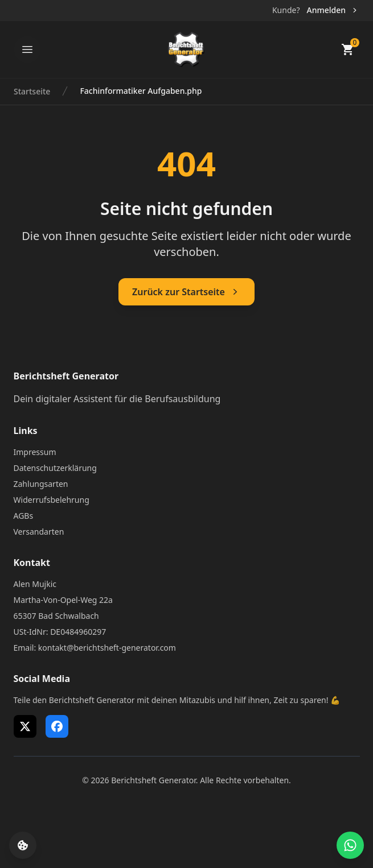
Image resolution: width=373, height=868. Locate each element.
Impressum (35, 452)
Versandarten (39, 532)
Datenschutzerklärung (55, 468)
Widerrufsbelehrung (52, 500)
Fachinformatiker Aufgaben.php (141, 91)
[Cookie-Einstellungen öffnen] (23, 845)
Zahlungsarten (41, 484)
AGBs (24, 516)
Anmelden (333, 10)
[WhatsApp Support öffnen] (350, 845)
